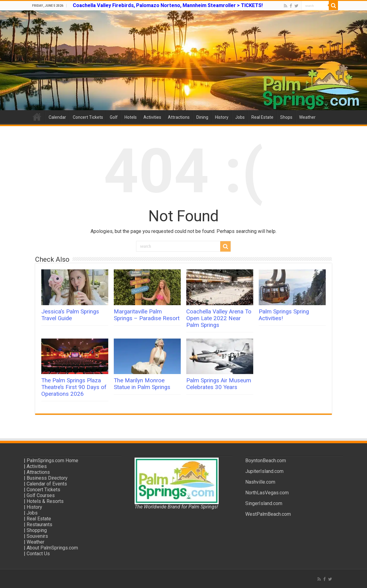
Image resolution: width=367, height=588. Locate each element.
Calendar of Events (47, 484)
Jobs (240, 117)
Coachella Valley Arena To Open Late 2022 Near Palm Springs (219, 318)
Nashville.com (260, 482)
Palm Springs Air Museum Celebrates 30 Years (219, 384)
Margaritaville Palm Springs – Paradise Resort (147, 315)
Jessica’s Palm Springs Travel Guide (70, 315)
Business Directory (47, 478)
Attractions (179, 117)
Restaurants (39, 524)
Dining (202, 117)
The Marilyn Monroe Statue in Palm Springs (142, 384)
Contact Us (38, 554)
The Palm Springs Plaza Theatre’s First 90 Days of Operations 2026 (74, 387)
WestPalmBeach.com (268, 514)
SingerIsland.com (264, 503)
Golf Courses (41, 495)
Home (37, 117)
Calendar (57, 117)
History (222, 117)
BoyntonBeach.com (266, 461)
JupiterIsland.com (264, 471)
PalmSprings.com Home (52, 461)
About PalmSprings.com (52, 548)
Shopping (37, 530)
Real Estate (262, 117)
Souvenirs (37, 536)
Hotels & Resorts (45, 501)
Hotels (131, 117)
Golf (114, 117)
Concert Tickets (88, 117)
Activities (152, 117)
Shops (286, 117)
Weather (307, 117)
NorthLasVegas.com (267, 493)
